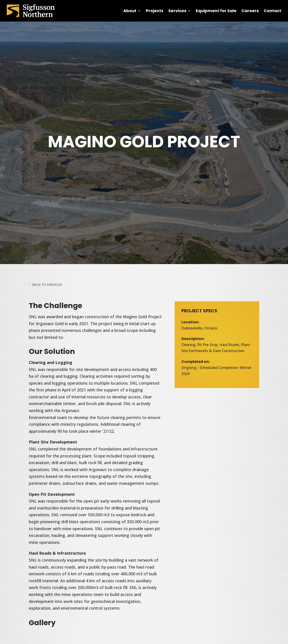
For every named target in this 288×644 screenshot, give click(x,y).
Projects (155, 11)
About (130, 11)
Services (177, 11)
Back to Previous (47, 285)
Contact (272, 11)
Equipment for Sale (216, 11)
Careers (250, 11)
